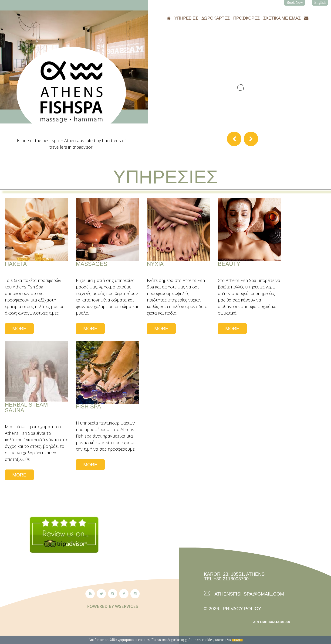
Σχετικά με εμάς (282, 18)
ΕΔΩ (237, 640)
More (19, 329)
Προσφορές (247, 18)
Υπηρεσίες (186, 18)
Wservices (127, 606)
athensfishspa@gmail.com (249, 594)
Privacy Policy (242, 609)
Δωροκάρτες (216, 18)
